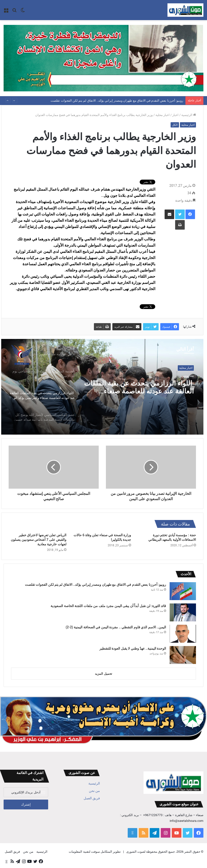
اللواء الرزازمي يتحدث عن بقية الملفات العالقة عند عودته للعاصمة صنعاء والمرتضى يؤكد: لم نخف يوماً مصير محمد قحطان (142, 388)
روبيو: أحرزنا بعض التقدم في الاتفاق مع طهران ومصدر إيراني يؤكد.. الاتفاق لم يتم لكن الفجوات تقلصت (117, 101)
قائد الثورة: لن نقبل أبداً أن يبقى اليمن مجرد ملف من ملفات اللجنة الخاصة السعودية (108, 606)
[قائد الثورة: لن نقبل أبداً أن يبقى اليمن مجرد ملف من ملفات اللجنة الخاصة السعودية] (183, 612)
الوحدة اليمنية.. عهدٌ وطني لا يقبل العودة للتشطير (133, 648)
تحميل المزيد (103, 674)
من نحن (94, 791)
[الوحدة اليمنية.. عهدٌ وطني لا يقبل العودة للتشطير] (183, 655)
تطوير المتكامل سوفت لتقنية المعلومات (95, 852)
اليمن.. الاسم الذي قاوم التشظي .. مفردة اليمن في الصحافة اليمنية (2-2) (116, 627)
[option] (102, 387)
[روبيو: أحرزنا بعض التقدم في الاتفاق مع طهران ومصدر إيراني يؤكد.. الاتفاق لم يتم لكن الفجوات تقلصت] (183, 591)
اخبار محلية (163, 115)
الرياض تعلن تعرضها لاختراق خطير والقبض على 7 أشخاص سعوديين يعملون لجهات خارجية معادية (38, 540)
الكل (175, 125)
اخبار (175, 115)
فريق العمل (92, 798)
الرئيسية (189, 115)
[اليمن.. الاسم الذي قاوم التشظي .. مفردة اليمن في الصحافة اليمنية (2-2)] (183, 634)
